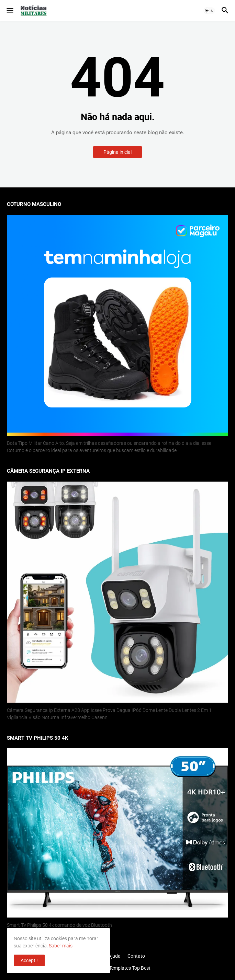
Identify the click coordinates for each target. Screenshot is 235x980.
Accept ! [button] (29, 960)
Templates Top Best (130, 968)
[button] (9, 11)
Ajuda (114, 956)
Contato (136, 956)
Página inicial (117, 152)
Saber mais (61, 946)
